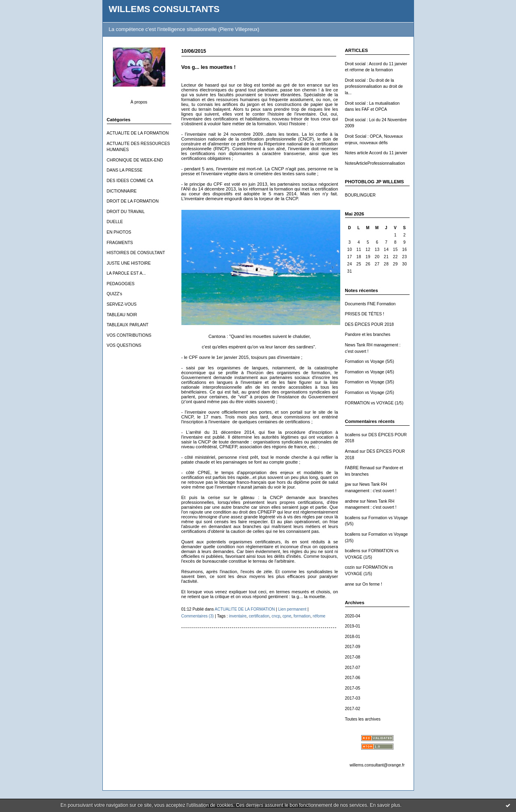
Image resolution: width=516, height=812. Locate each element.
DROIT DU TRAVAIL (126, 212)
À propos (139, 102)
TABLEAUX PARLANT (128, 325)
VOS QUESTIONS (124, 345)
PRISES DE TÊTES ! (365, 314)
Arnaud (352, 451)
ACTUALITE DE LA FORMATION (138, 133)
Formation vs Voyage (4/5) (370, 372)
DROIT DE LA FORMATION (133, 201)
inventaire (238, 616)
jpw (348, 484)
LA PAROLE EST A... (126, 273)
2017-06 (353, 678)
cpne (287, 616)
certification (259, 616)
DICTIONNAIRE (122, 191)
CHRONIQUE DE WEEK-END (135, 160)
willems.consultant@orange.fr (377, 765)
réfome (319, 616)
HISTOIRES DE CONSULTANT (136, 253)
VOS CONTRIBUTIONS (129, 335)
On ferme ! (372, 584)
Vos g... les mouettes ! (209, 67)
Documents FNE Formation (370, 304)
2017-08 (353, 657)
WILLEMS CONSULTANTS (164, 9)
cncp (276, 616)
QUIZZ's (114, 294)
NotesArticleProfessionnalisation (375, 163)
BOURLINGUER (360, 195)
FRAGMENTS (120, 243)
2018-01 (353, 637)
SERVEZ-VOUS (122, 304)
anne (350, 584)
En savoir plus (385, 805)
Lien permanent (292, 609)
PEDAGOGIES (121, 284)
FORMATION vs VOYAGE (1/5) (374, 403)
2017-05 (353, 688)
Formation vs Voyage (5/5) (370, 361)
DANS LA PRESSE (125, 170)
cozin (350, 567)
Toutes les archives (363, 719)
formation (302, 616)
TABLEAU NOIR (122, 315)
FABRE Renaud (360, 468)
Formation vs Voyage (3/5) (370, 382)
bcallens (353, 435)
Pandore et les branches (368, 335)
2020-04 (353, 616)
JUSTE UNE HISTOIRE (129, 263)
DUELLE (115, 222)
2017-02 (353, 709)
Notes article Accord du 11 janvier (376, 153)
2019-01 (353, 626)
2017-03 (353, 698)
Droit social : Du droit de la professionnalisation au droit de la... (374, 87)
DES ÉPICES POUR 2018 (369, 324)
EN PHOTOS (119, 232)
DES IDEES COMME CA (130, 181)
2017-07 (353, 668)
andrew (352, 501)
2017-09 (353, 647)
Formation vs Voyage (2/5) (370, 393)
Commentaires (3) (198, 616)
